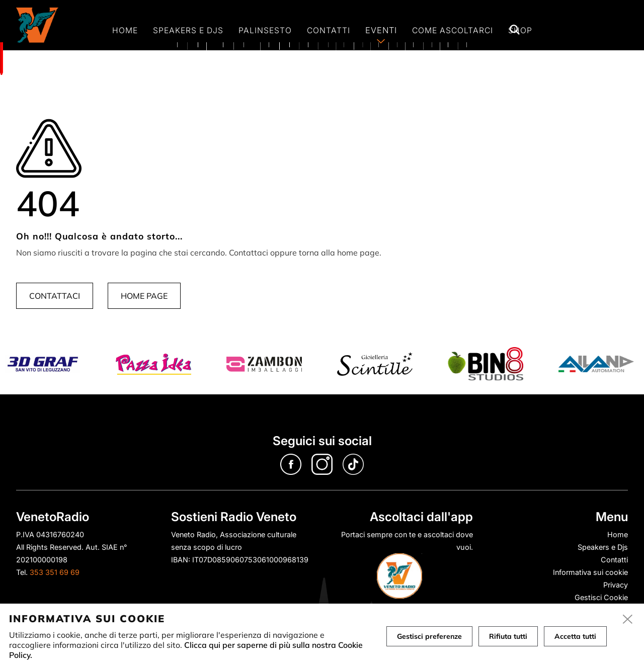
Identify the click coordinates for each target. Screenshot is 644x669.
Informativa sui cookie (590, 572)
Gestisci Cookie (601, 597)
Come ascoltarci (453, 30)
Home (125, 30)
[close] (628, 620)
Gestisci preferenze (429, 636)
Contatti (329, 30)
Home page (144, 296)
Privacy (616, 585)
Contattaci (55, 296)
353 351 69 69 (55, 572)
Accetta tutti (575, 636)
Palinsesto (265, 30)
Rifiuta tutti (508, 636)
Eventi (381, 30)
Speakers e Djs (188, 30)
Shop (520, 30)
